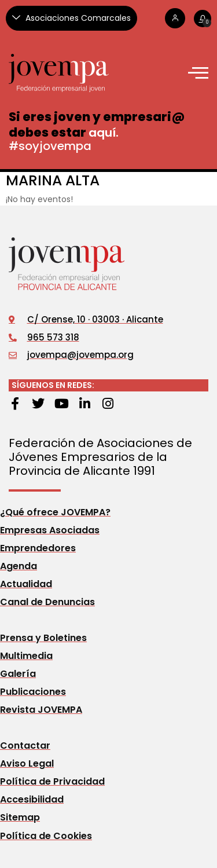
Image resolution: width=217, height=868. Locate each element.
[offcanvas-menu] (198, 73)
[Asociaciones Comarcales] (71, 18)
